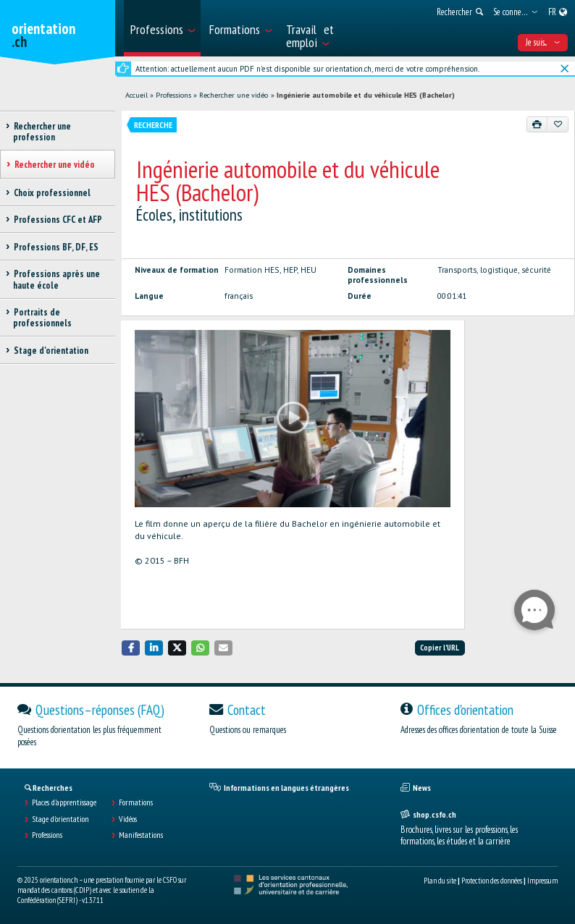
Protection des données (492, 881)
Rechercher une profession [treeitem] (42, 132)
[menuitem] (162, 28)
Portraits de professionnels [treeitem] (42, 318)
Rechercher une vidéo (234, 95)
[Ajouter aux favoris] (558, 124)
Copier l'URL (440, 648)
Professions (173, 95)
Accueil (137, 95)
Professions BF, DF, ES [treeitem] (56, 247)
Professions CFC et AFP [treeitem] (58, 220)
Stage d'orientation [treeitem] (51, 351)
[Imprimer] (537, 124)
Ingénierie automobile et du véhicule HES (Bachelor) (366, 95)
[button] (131, 648)
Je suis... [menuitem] (543, 42)
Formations (136, 802)
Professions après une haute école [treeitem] (56, 279)
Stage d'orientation (60, 819)
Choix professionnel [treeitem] (52, 193)
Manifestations (141, 835)
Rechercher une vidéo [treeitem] (54, 165)
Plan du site (440, 881)
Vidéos (128, 819)
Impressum (542, 881)
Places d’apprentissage (64, 802)
